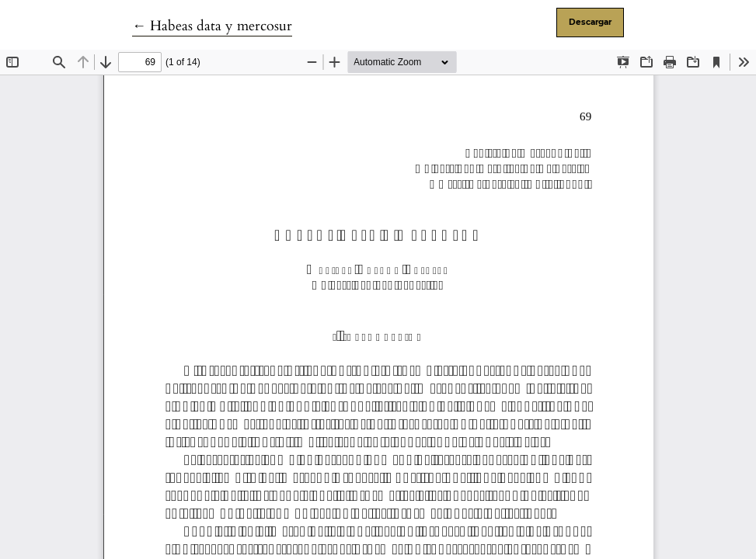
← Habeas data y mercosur (212, 26)
